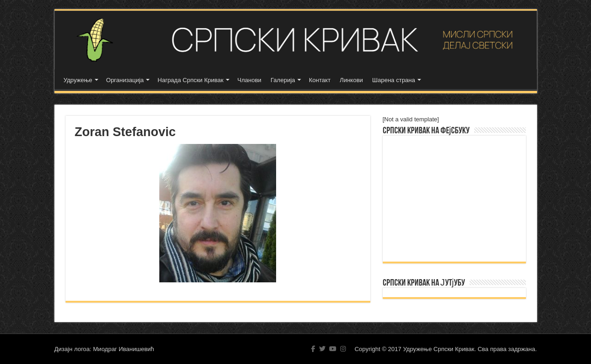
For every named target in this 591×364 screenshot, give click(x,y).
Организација (125, 80)
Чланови (249, 80)
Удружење (78, 80)
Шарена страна (394, 80)
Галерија (283, 80)
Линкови (351, 80)
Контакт (320, 80)
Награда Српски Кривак (190, 80)
